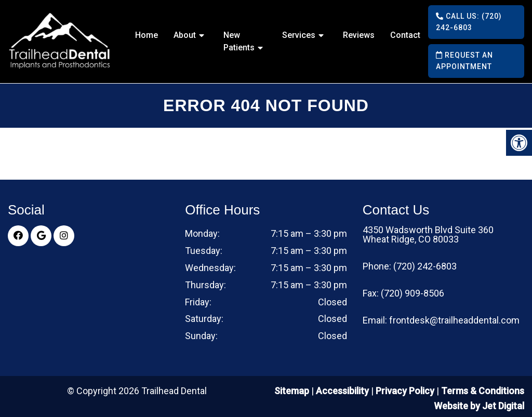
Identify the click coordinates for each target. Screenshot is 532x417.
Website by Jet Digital (479, 406)
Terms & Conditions (483, 391)
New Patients (239, 41)
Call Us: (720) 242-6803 (469, 22)
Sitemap (292, 391)
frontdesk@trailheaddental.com (454, 320)
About (185, 35)
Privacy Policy (406, 391)
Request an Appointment (464, 61)
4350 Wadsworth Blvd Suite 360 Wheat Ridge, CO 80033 (428, 235)
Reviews (359, 35)
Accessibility (342, 391)
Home (147, 35)
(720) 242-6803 (425, 266)
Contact (405, 35)
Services (299, 35)
